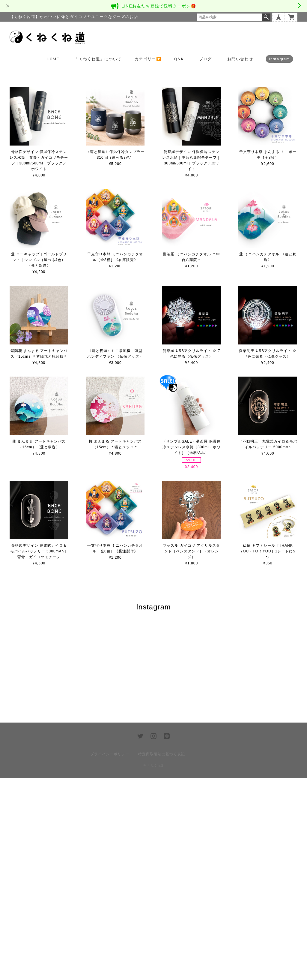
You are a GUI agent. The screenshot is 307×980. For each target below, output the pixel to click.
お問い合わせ (240, 59)
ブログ (206, 59)
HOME (53, 59)
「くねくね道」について (98, 59)
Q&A (179, 59)
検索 (266, 17)
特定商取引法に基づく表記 (162, 956)
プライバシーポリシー (110, 956)
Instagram (279, 59)
